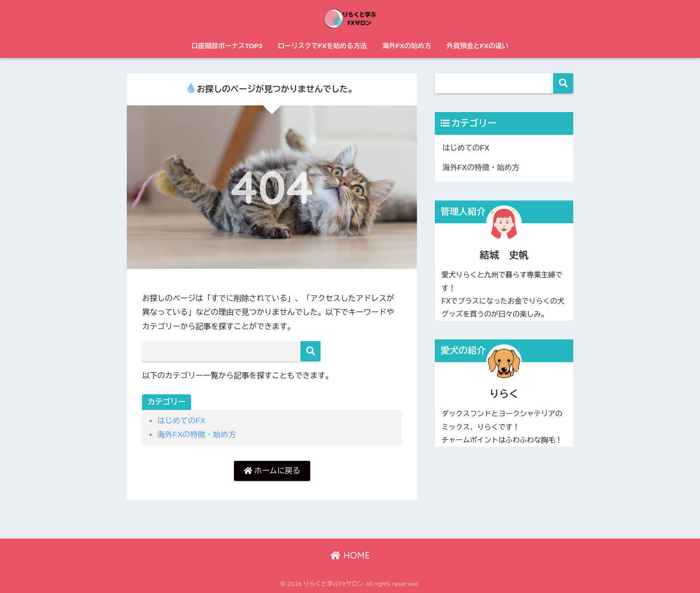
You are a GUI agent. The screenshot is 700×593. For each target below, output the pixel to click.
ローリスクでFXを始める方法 (322, 46)
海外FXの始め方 (406, 46)
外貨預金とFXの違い (477, 46)
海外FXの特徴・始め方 (196, 435)
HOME (350, 555)
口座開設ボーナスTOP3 (227, 46)
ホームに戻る (272, 471)
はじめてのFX (181, 421)
